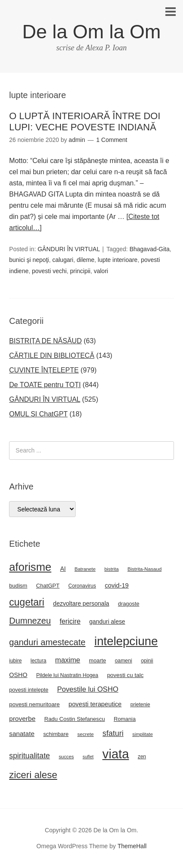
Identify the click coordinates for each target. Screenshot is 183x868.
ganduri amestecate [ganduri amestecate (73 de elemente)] (47, 642)
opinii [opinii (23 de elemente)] (147, 661)
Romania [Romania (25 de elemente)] (125, 719)
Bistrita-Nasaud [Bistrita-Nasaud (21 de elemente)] (145, 569)
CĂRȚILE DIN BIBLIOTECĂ (52, 356)
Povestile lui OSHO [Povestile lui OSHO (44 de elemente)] (88, 689)
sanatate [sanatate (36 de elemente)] (22, 734)
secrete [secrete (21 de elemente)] (85, 734)
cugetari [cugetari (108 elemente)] (27, 602)
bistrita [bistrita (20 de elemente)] (111, 569)
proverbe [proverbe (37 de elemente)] (22, 719)
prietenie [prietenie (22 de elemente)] (140, 705)
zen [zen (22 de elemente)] (142, 757)
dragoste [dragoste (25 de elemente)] (129, 604)
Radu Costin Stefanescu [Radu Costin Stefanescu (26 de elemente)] (75, 719)
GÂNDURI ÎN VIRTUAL (69, 249)
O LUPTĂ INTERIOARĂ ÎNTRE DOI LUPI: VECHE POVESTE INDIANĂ (85, 122)
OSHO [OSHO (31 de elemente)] (18, 675)
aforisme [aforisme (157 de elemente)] (30, 567)
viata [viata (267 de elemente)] (116, 754)
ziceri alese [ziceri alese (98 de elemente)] (33, 775)
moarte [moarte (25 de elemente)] (98, 660)
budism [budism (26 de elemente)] (18, 586)
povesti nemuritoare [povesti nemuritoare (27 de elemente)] (34, 704)
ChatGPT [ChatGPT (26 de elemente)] (48, 586)
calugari (63, 260)
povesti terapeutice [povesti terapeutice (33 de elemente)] (95, 704)
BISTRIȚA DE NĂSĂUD (45, 341)
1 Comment (112, 140)
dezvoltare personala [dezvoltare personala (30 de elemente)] (81, 603)
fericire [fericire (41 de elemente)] (70, 621)
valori (101, 271)
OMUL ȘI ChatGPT (38, 414)
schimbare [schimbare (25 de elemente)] (56, 734)
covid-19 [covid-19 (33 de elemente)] (117, 585)
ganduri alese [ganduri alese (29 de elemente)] (107, 622)
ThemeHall (132, 846)
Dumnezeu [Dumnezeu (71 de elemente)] (30, 621)
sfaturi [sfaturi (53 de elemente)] (113, 733)
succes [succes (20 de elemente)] (66, 757)
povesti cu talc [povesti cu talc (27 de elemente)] (125, 675)
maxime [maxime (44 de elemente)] (67, 660)
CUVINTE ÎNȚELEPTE (44, 370)
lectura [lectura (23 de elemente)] (38, 661)
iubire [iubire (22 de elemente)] (15, 661)
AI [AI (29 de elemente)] (63, 569)
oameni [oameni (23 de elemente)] (123, 661)
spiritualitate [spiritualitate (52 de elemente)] (29, 756)
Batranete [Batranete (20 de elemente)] (85, 569)
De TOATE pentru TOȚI (45, 385)
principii (80, 271)
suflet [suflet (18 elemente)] (88, 757)
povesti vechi (49, 271)
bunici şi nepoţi (29, 260)
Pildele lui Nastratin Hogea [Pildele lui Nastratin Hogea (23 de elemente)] (67, 675)
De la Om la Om (92, 32)
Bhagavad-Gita (149, 249)
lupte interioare (118, 260)
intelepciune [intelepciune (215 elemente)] (126, 641)
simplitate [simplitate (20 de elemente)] (143, 734)
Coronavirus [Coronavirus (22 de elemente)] (82, 586)
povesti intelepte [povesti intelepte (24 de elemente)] (29, 690)
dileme (86, 260)
